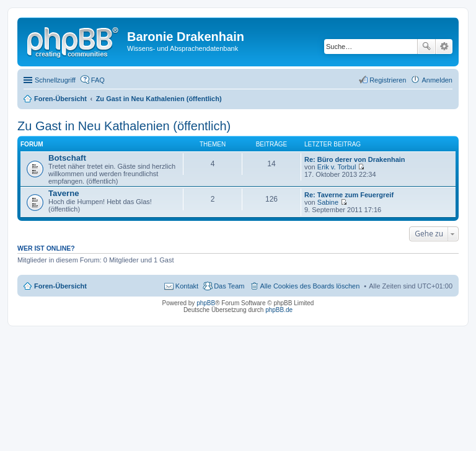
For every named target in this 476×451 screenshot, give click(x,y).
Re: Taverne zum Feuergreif (349, 195)
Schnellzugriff (55, 80)
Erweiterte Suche (444, 47)
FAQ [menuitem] (98, 80)
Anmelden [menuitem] (437, 80)
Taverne (64, 193)
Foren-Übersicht (60, 286)
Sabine (328, 202)
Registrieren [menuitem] (388, 80)
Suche (426, 47)
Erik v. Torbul (337, 167)
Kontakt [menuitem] (187, 286)
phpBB (206, 303)
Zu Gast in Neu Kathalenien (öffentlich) (124, 126)
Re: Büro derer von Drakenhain (355, 159)
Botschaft (67, 158)
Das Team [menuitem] (229, 286)
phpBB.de (279, 310)
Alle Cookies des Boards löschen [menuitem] (310, 286)
